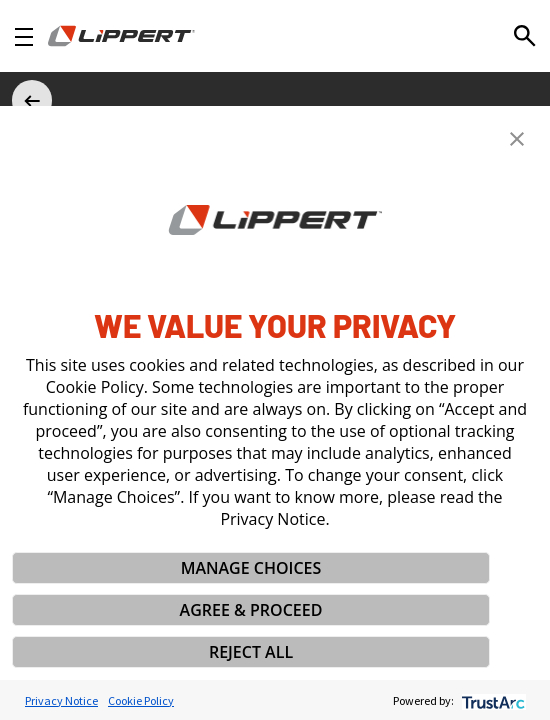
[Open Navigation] (24, 36)
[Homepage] (121, 36)
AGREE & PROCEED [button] (251, 610)
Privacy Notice (61, 700)
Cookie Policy (141, 700)
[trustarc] (491, 700)
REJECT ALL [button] (251, 652)
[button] (517, 139)
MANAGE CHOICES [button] (251, 568)
